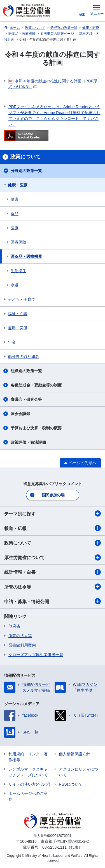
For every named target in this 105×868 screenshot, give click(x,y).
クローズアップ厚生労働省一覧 (36, 655)
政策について (53, 543)
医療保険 (18, 242)
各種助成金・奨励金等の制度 (36, 385)
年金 (12, 342)
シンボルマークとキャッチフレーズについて (28, 772)
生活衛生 (18, 271)
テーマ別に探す (53, 513)
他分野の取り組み (24, 357)
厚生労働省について (53, 557)
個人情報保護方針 (74, 754)
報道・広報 (53, 528)
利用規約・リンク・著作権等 (28, 757)
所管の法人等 (20, 636)
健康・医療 (18, 185)
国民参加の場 (53, 495)
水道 (15, 285)
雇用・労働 (18, 328)
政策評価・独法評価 (28, 442)
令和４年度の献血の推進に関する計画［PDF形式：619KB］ (53, 84)
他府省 (14, 626)
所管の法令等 (53, 587)
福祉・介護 (18, 314)
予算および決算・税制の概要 (36, 428)
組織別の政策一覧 (26, 371)
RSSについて (71, 784)
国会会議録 (20, 414)
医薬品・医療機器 (26, 256)
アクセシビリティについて (78, 772)
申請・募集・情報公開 (53, 601)
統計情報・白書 (53, 572)
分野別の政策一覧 (26, 171)
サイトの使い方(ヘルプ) (29, 784)
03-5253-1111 (54, 847)
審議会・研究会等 (26, 399)
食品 (15, 214)
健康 (15, 199)
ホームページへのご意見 (28, 796)
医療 (15, 228)
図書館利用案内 (22, 645)
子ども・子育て (22, 299)
